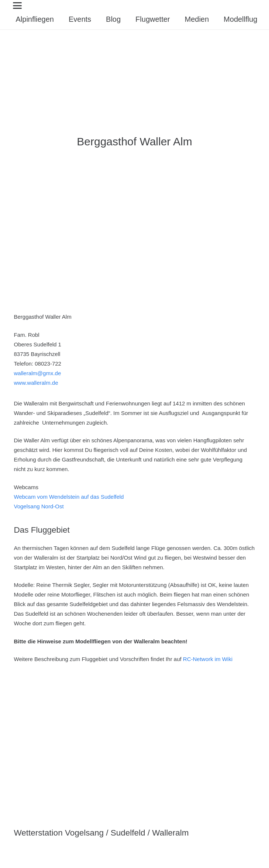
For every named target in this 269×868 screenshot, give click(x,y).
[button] (137, 6)
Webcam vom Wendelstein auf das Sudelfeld (69, 497)
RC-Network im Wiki (208, 659)
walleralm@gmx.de (38, 373)
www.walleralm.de (36, 383)
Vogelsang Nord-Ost (39, 506)
